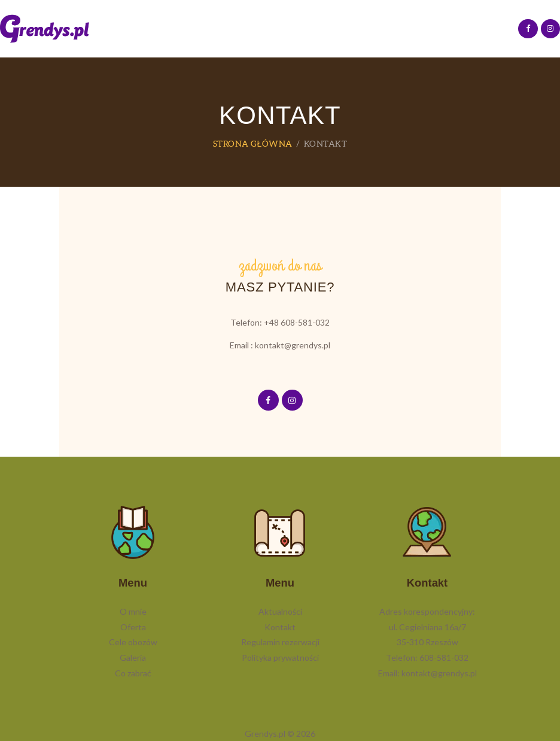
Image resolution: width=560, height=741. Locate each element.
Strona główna (253, 144)
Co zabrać (133, 673)
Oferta (133, 627)
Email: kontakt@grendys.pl (427, 673)
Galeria (133, 658)
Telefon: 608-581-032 (427, 658)
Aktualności (280, 611)
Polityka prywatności (280, 658)
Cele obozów (133, 642)
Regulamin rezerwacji (280, 642)
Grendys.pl (265, 734)
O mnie (133, 611)
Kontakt (280, 627)
